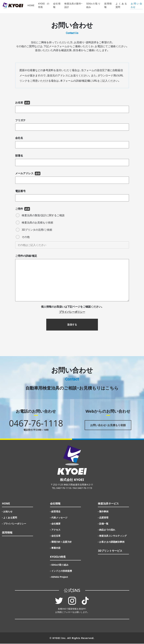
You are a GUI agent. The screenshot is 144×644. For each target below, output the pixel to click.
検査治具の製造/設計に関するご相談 (40, 215)
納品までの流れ (107, 530)
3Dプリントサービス (110, 551)
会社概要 (56, 524)
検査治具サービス (108, 504)
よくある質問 (121, 7)
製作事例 (104, 512)
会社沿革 (56, 536)
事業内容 (56, 548)
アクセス (56, 530)
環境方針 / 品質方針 (62, 542)
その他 (23, 237)
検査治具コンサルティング (113, 536)
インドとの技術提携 (62, 571)
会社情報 (57, 7)
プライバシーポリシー (15, 524)
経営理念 (56, 512)
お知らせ (8, 512)
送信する (72, 325)
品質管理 (104, 518)
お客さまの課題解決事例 (112, 542)
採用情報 (108, 7)
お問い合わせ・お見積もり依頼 (108, 425)
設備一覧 (104, 524)
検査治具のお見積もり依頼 (34, 222)
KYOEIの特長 (44, 7)
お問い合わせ (136, 7)
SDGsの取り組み (93, 7)
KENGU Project (60, 577)
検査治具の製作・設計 (73, 7)
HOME (31, 7)
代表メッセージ (59, 518)
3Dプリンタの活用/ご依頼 (34, 230)
